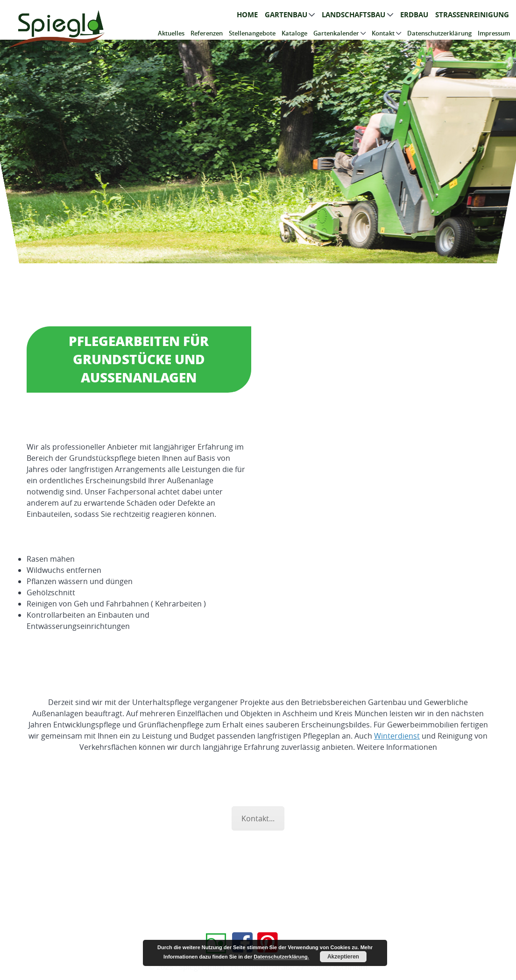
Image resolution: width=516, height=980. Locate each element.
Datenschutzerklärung (439, 33)
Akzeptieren (343, 957)
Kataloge (294, 33)
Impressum (494, 33)
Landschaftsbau (353, 15)
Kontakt (383, 33)
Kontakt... (258, 818)
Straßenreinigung (472, 15)
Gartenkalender (336, 33)
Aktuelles (171, 33)
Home (247, 15)
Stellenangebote (252, 33)
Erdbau (414, 15)
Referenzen (207, 33)
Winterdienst (397, 736)
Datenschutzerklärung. (281, 957)
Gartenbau (286, 15)
